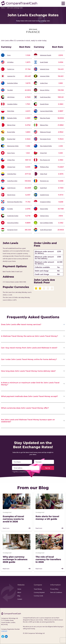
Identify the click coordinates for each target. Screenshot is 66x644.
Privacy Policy (54, 589)
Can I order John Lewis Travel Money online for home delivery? (29, 359)
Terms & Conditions (56, 592)
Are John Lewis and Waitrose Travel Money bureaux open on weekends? (28, 421)
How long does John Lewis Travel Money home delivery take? (28, 371)
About (19, 592)
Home (3, 8)
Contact (20, 599)
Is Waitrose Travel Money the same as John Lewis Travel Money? (30, 336)
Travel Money (38, 589)
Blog (19, 596)
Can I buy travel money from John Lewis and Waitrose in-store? (29, 348)
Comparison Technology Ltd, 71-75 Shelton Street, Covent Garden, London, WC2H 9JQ (10, 621)
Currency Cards (38, 596)
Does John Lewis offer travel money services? (21, 324)
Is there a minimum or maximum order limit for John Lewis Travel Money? (30, 384)
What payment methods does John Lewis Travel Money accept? (29, 396)
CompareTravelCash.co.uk (31, 618)
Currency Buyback (39, 592)
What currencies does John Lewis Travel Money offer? (25, 408)
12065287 (4, 631)
